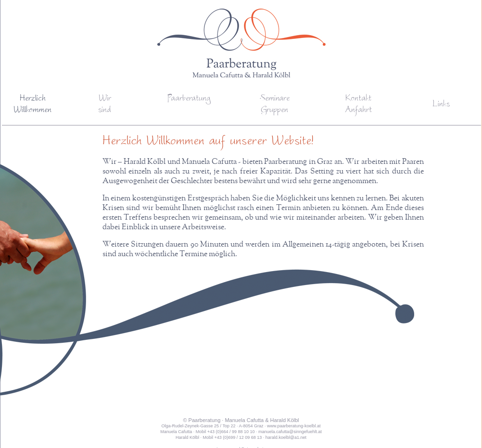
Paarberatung (189, 99)
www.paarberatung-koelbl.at (294, 426)
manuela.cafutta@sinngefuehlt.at (290, 432)
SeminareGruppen (274, 105)
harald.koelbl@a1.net (286, 437)
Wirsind (105, 105)
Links (441, 105)
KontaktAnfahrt (358, 105)
